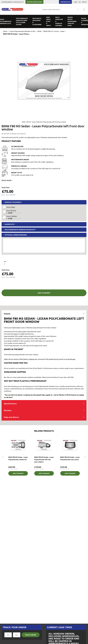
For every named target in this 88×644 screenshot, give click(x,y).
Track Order (31, 635)
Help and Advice (11, 417)
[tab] (44, 314)
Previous (3, 457)
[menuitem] (22, 21)
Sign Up (84, 2)
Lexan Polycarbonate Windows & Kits (22, 31)
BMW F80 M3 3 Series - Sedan (54, 31)
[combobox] (61, 9)
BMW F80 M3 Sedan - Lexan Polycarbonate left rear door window (44, 459)
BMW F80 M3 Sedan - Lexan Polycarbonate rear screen (70, 458)
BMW (39, 31)
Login (76, 2)
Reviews (8, 410)
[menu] (44, 21)
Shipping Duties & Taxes (34, 2)
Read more (7, 180)
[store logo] (12, 9)
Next (85, 457)
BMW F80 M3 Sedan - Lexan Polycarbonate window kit (18, 458)
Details (7, 314)
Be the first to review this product (14, 134)
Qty (5, 261)
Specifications (10, 403)
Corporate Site (65, 2)
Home (5, 31)
